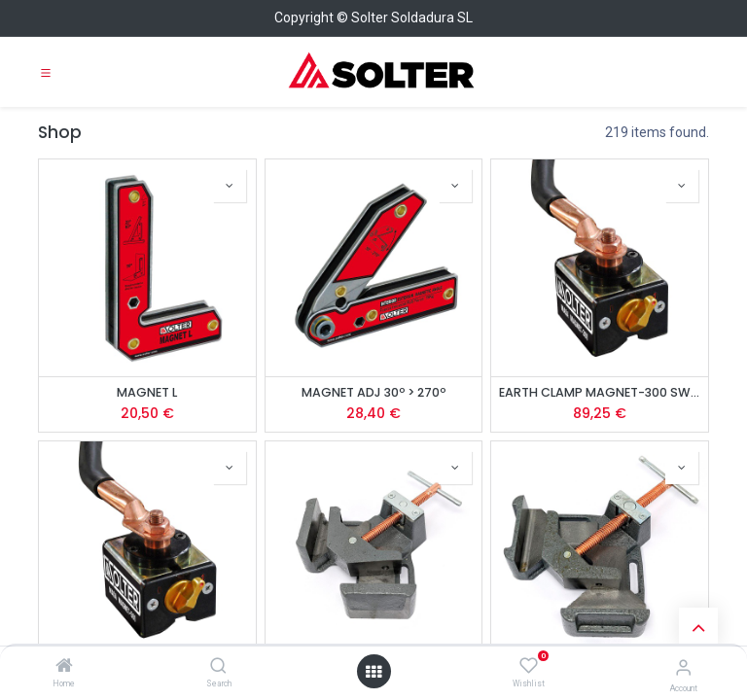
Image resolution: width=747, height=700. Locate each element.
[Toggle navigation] (46, 72)
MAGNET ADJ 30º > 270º (373, 392)
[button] (230, 186)
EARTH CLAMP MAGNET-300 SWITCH (600, 392)
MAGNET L (147, 392)
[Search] (218, 667)
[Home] (64, 667)
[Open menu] (373, 672)
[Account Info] (683, 667)
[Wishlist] (529, 666)
